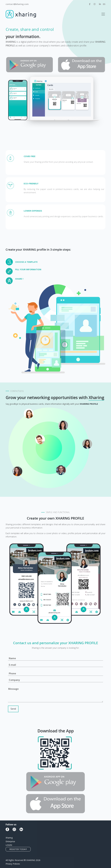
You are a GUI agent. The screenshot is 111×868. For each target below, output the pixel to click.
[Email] (55, 665)
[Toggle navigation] (103, 14)
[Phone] (55, 674)
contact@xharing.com (17, 4)
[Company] (55, 680)
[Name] (55, 659)
